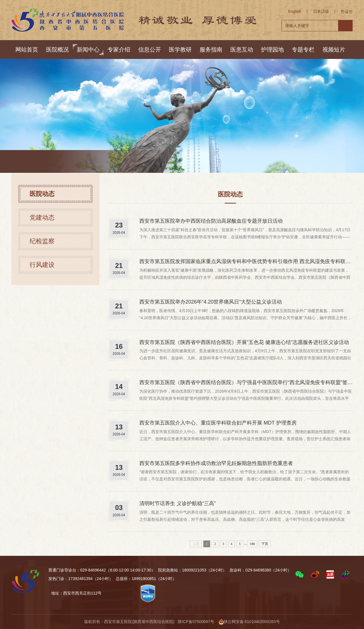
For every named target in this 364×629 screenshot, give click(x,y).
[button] (299, 574)
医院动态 (102, 162)
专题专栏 (303, 50)
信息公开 (150, 50)
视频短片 (334, 50)
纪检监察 (42, 246)
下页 (265, 544)
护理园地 (272, 50)
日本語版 (321, 11)
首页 (59, 162)
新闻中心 (88, 50)
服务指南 (211, 50)
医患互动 (242, 50)
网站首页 (27, 50)
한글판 (347, 11)
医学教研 (180, 50)
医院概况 (57, 50)
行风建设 (42, 269)
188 (252, 544)
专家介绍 (119, 50)
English (295, 11)
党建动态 (42, 222)
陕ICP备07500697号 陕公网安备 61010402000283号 (229, 622)
